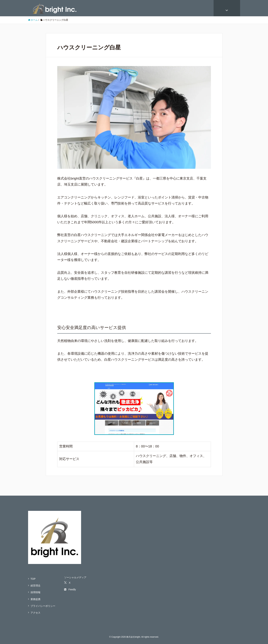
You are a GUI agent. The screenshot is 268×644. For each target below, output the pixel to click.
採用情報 (36, 592)
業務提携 (36, 599)
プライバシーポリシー (43, 606)
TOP (33, 579)
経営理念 (36, 586)
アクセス (36, 613)
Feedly (70, 589)
